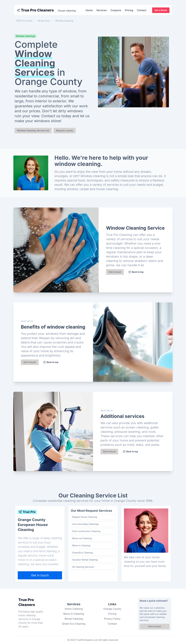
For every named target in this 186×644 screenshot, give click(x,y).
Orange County (112, 609)
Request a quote (64, 130)
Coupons (116, 10)
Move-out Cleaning (82, 538)
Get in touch (115, 272)
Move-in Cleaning (81, 545)
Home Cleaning (74, 609)
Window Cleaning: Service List (33, 130)
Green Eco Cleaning (74, 624)
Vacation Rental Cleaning (85, 560)
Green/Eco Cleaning (82, 553)
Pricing (129, 10)
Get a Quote (161, 10)
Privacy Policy (112, 619)
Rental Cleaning (74, 619)
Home (89, 10)
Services (102, 10)
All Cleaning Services (83, 567)
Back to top (136, 272)
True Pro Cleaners (37, 10)
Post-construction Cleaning (86, 531)
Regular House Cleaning (85, 517)
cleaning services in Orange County (29, 619)
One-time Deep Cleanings (85, 524)
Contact (142, 10)
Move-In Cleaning (74, 614)
